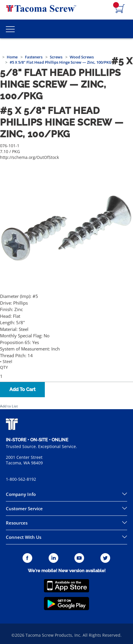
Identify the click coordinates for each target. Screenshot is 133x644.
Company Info (21, 494)
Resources (17, 523)
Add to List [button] (9, 406)
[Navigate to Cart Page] (120, 9)
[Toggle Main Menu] (10, 29)
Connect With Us (24, 537)
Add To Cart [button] (22, 389)
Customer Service (24, 508)
